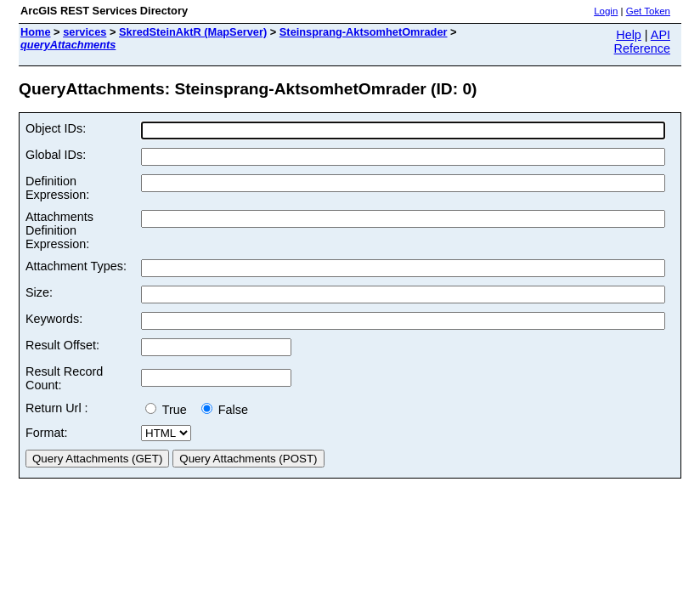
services (85, 32)
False (225, 410)
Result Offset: (62, 345)
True (169, 410)
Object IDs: (56, 128)
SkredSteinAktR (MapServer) (193, 32)
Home (36, 32)
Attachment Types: (76, 266)
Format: (47, 433)
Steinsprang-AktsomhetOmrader (364, 32)
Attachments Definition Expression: (59, 230)
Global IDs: (56, 155)
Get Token (648, 11)
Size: (39, 292)
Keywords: (54, 319)
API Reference (642, 42)
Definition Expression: (57, 188)
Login (606, 11)
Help (629, 35)
